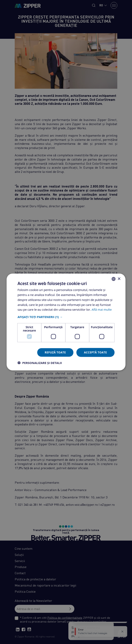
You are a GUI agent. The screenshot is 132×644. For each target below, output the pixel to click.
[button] (66, 317)
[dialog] (66, 322)
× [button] (119, 279)
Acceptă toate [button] (95, 352)
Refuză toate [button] (55, 352)
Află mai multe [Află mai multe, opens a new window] (102, 309)
